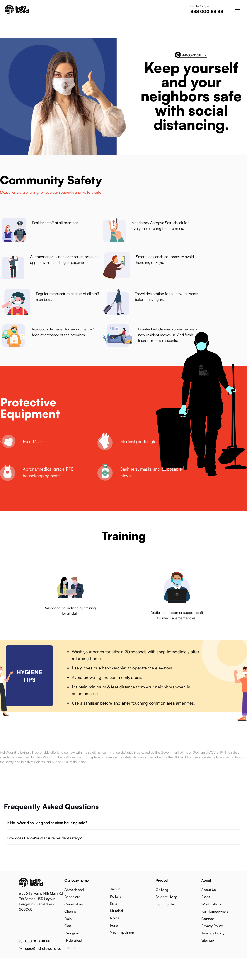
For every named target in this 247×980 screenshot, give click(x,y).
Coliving (162, 890)
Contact (208, 919)
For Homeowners (215, 911)
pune (114, 925)
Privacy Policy (212, 926)
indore (70, 948)
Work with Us (212, 904)
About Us (209, 890)
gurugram (72, 933)
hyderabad (73, 940)
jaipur (115, 889)
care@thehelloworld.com (45, 949)
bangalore (72, 897)
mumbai (116, 911)
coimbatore (74, 904)
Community (165, 904)
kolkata (116, 896)
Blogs (206, 897)
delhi (68, 919)
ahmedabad (74, 890)
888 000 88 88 (207, 11)
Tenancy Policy (213, 933)
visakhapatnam (122, 932)
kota (114, 903)
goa (68, 926)
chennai (71, 911)
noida (115, 918)
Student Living (167, 897)
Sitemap (208, 940)
